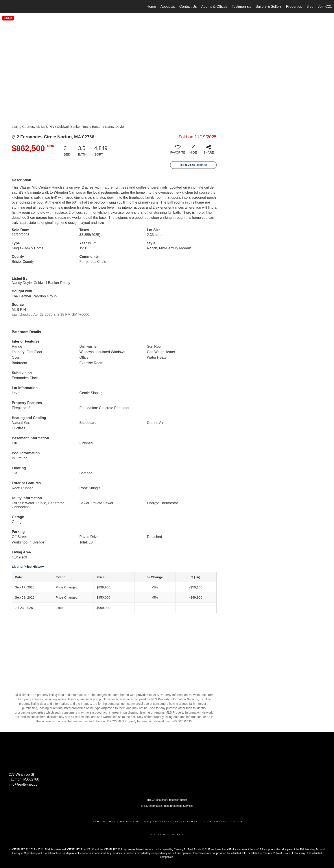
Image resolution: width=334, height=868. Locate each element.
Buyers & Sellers (269, 6)
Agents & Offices (214, 6)
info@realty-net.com (25, 784)
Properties (294, 6)
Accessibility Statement (177, 822)
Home (151, 6)
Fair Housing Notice (224, 822)
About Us (168, 6)
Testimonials (242, 6)
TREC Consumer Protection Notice (167, 800)
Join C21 (325, 6)
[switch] (178, 151)
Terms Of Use (103, 822)
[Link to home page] (6, 7)
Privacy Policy (135, 822)
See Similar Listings (193, 165)
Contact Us (188, 6)
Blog (310, 6)
